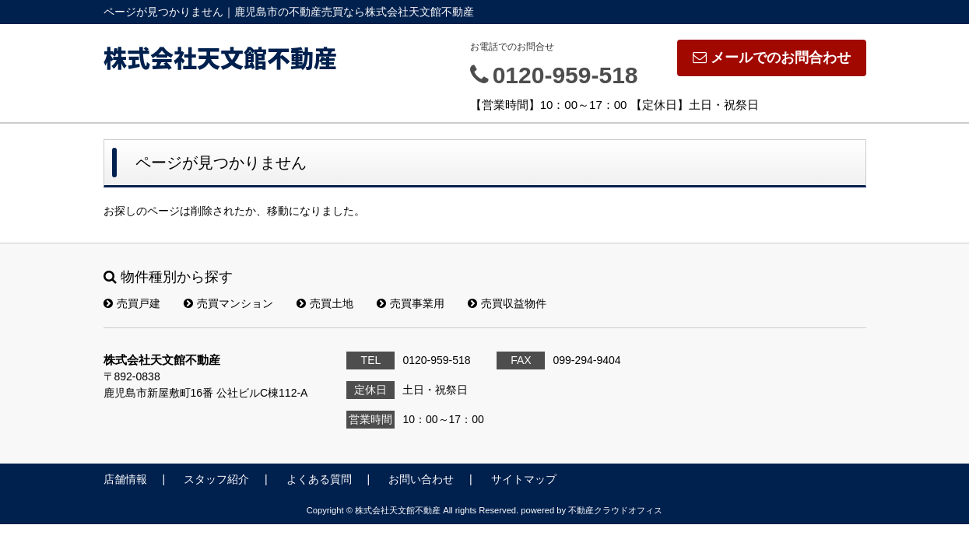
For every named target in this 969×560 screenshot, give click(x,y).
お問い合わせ (421, 479)
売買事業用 (411, 303)
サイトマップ (524, 479)
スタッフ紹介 (216, 479)
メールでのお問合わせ (772, 58)
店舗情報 (125, 479)
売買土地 (325, 303)
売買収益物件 (507, 303)
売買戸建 (132, 303)
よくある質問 (319, 479)
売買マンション (228, 303)
